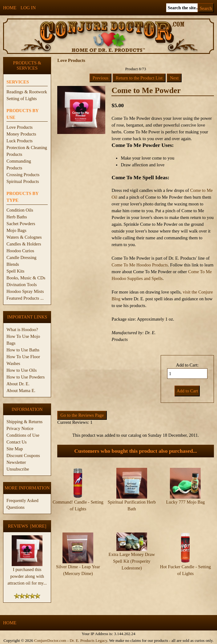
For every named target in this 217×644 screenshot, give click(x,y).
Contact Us (17, 442)
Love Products (20, 127)
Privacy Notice (20, 428)
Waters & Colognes (24, 237)
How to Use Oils (22, 370)
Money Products (21, 134)
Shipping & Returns (24, 422)
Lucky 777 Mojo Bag (186, 502)
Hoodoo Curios (20, 251)
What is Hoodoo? (22, 330)
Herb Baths (17, 217)
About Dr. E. (18, 384)
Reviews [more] (27, 526)
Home (10, 8)
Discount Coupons (23, 456)
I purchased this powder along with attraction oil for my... (27, 574)
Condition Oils (20, 210)
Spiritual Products (23, 181)
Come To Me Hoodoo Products (140, 265)
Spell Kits (15, 271)
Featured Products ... (25, 298)
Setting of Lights (22, 99)
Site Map (15, 449)
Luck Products (20, 141)
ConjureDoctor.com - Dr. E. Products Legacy (71, 640)
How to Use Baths (23, 350)
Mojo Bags (16, 230)
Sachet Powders (21, 224)
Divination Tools (22, 285)
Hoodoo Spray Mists (25, 291)
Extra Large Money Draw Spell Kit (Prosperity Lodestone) (132, 550)
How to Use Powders (26, 377)
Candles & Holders (24, 244)
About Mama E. (21, 391)
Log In (28, 8)
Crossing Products (23, 175)
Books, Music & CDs (26, 278)
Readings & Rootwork (27, 92)
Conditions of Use (23, 435)
